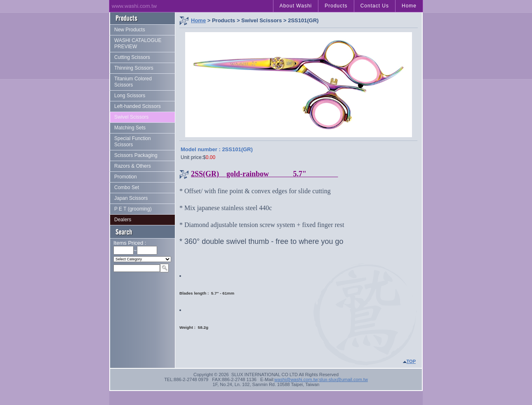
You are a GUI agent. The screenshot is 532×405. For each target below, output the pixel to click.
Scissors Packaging (136, 155)
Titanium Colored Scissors (133, 82)
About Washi (296, 6)
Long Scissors (130, 96)
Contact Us (375, 6)
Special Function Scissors (133, 142)
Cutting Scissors (132, 57)
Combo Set (127, 187)
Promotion (126, 177)
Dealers (123, 220)
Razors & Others (133, 166)
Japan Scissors (131, 198)
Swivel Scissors (131, 117)
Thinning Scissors (134, 68)
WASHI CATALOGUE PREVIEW (138, 43)
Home (409, 6)
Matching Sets (130, 128)
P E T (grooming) (133, 209)
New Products (130, 30)
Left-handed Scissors (138, 106)
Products (336, 6)
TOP (411, 361)
